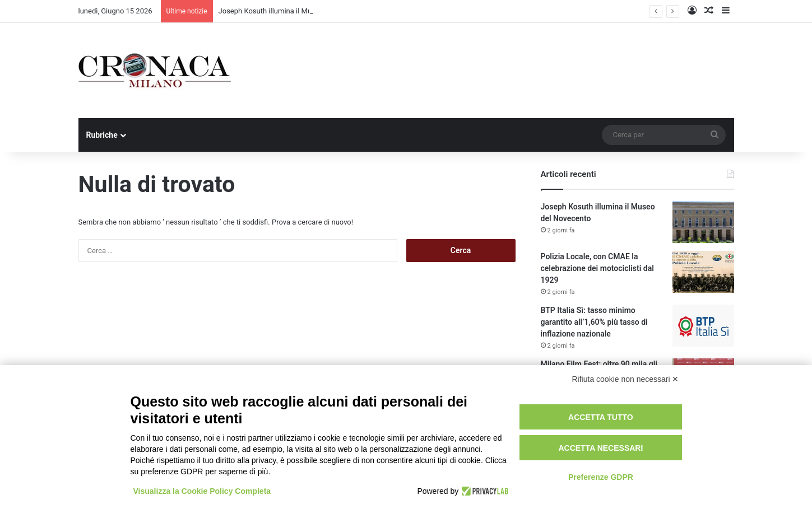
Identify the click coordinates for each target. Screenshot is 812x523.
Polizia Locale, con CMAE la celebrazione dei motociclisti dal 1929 (597, 268)
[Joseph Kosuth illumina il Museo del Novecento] (703, 222)
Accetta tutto (601, 417)
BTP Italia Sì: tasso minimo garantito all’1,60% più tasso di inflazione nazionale (594, 322)
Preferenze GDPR (601, 477)
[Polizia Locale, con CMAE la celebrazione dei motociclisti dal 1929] (703, 272)
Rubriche (102, 135)
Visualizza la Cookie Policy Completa (202, 491)
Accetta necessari (600, 448)
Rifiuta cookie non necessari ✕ (626, 379)
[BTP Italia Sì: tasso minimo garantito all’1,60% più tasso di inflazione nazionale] (703, 326)
